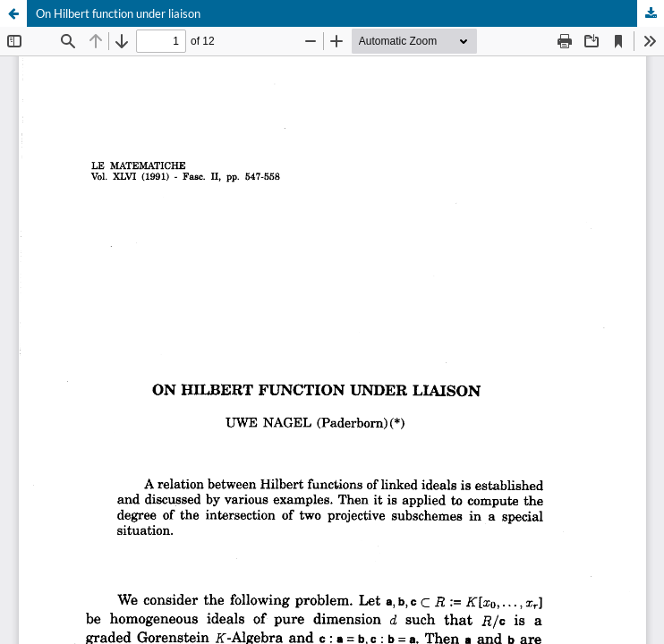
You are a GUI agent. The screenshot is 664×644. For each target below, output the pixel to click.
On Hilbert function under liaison (118, 13)
